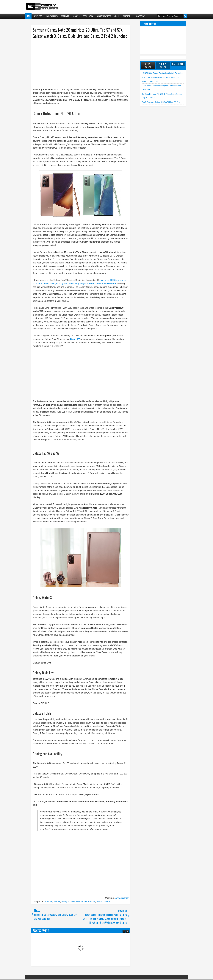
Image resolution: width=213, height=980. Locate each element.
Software (65, 16)
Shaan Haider (122, 898)
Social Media (88, 16)
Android (49, 902)
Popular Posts (163, 66)
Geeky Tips (38, 16)
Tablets (107, 902)
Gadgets (76, 16)
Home (28, 16)
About (117, 16)
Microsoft (75, 902)
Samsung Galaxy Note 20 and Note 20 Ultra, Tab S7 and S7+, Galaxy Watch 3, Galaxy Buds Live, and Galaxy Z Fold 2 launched (80, 33)
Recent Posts (148, 66)
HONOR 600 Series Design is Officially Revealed (162, 73)
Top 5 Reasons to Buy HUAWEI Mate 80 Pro (161, 102)
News (99, 902)
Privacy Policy (139, 16)
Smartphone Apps (104, 16)
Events (57, 902)
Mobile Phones (88, 902)
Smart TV (75, 339)
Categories (178, 64)
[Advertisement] (78, 62)
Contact (127, 16)
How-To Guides (52, 16)
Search (185, 16)
